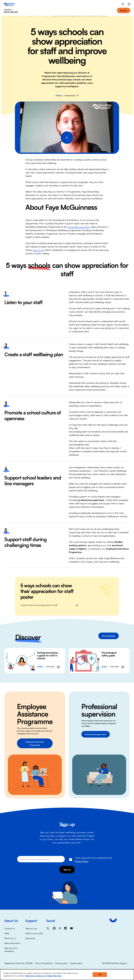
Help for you (31, 928)
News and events (12, 943)
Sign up (67, 869)
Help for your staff (34, 933)
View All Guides (109, 636)
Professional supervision (96, 734)
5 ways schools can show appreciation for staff (49, 605)
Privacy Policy (82, 861)
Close (100, 974)
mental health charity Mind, (81, 227)
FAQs (7, 933)
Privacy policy (61, 963)
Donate (124, 10)
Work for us (10, 938)
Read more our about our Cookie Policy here (43, 976)
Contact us (10, 928)
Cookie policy (76, 963)
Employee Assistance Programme (35, 743)
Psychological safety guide (109, 654)
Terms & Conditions (44, 963)
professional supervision (91, 500)
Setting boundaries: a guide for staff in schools (48, 655)
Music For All (39, 250)
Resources (30, 938)
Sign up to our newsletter (11, 949)
